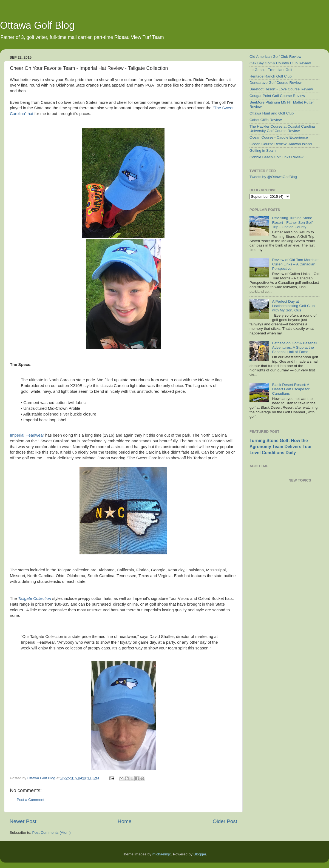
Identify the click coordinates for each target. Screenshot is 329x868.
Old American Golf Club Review (275, 57)
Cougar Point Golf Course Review (277, 96)
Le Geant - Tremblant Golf (271, 70)
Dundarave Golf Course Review (276, 83)
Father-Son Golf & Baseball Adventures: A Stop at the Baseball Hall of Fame (294, 347)
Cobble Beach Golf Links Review (276, 157)
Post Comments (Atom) (52, 833)
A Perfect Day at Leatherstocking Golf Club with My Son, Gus (293, 306)
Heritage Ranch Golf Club (271, 76)
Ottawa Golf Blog (37, 25)
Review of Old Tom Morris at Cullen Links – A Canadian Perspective (295, 264)
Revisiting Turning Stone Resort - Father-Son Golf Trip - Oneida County (292, 222)
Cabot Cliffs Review (266, 120)
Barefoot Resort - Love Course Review (281, 89)
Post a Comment (31, 800)
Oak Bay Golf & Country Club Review (280, 63)
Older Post (225, 821)
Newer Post (23, 821)
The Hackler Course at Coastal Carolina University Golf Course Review (282, 129)
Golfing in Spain (263, 151)
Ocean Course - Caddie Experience (279, 137)
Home (124, 821)
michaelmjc (162, 854)
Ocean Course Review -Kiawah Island (281, 144)
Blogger (200, 854)
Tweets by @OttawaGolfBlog (273, 177)
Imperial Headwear (27, 435)
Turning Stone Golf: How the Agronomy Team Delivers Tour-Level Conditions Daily (281, 447)
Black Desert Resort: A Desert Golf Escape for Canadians (291, 389)
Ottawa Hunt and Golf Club (272, 113)
